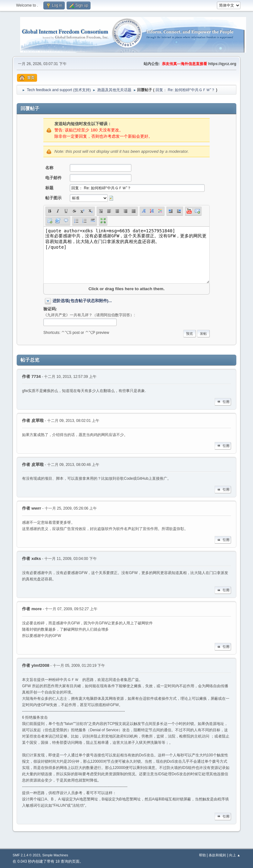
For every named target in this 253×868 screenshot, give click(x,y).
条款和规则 (217, 855)
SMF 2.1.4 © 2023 (26, 855)
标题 (49, 188)
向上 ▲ (235, 855)
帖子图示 (53, 198)
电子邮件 (53, 178)
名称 (49, 168)
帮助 (202, 855)
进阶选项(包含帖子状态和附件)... (82, 301)
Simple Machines (55, 855)
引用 (223, 402)
